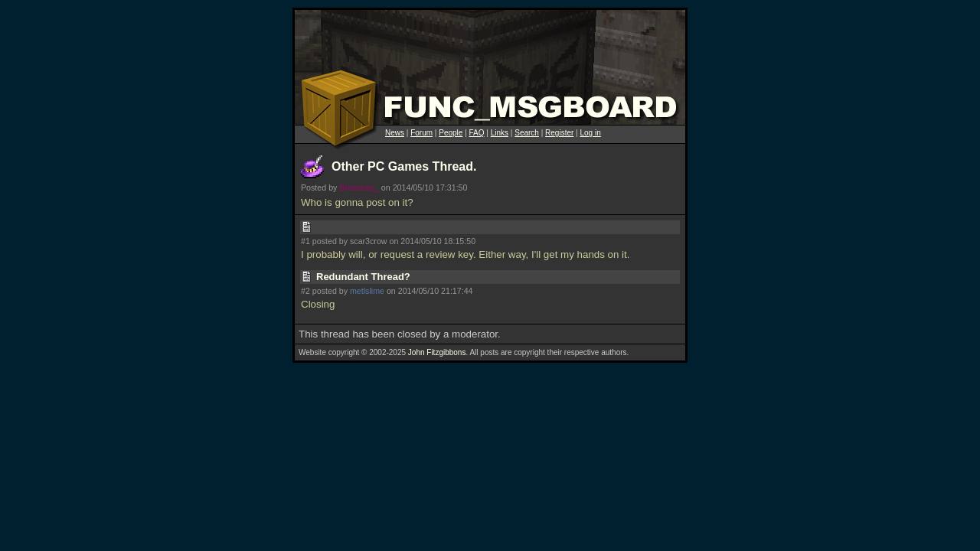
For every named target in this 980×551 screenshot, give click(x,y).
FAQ (477, 133)
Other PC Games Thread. (404, 166)
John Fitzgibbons (437, 352)
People (451, 133)
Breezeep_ (359, 187)
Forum (421, 133)
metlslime (367, 291)
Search (527, 133)
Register (559, 133)
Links (500, 133)
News (395, 133)
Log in (590, 133)
